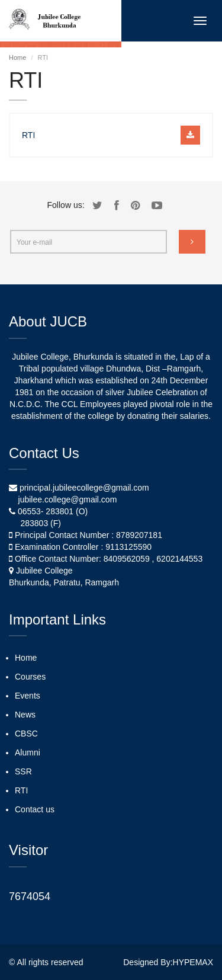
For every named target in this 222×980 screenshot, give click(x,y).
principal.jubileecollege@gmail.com (84, 488)
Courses (30, 677)
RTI (21, 790)
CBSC (26, 734)
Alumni (28, 752)
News (25, 715)
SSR (23, 771)
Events (28, 696)
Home (17, 57)
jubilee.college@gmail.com (68, 499)
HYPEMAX (193, 962)
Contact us (35, 809)
